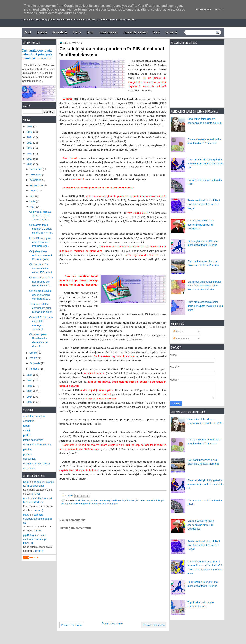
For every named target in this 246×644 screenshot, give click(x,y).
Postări (179, 332)
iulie (32, 196)
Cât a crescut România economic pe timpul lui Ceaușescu (201, 225)
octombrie (36, 180)
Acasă (28, 32)
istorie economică (146, 500)
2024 (30, 137)
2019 (30, 164)
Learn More (203, 9)
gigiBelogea (30, 535)
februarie (35, 363)
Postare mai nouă (71, 625)
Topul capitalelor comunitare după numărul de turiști (41, 308)
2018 (30, 375)
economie (29, 421)
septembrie (37, 185)
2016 (30, 386)
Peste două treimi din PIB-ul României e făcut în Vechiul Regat (204, 204)
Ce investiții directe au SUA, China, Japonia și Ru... (40, 216)
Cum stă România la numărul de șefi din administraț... (41, 282)
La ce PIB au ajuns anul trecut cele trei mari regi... (40, 242)
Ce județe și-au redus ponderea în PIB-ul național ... (41, 255)
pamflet (27, 449)
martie (34, 358)
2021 (30, 153)
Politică (77, 32)
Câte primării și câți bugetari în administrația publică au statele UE (205, 163)
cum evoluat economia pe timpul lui (35, 539)
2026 (30, 126)
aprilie (34, 353)
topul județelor (104, 504)
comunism (29, 468)
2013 (30, 402)
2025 (30, 132)
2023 (30, 143)
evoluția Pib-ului (127, 500)
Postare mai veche (154, 625)
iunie (33, 201)
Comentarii (181, 338)
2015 (30, 391)
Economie (42, 32)
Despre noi (171, 32)
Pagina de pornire (112, 623)
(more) (36, 494)
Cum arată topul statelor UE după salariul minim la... (41, 229)
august (34, 191)
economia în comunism (36, 464)
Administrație (60, 32)
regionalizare (88, 504)
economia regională (107, 500)
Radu (26, 482)
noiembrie (36, 175)
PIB (158, 500)
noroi (26, 498)
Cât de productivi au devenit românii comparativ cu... (41, 295)
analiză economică (85, 500)
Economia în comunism (135, 32)
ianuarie (35, 369)
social (26, 431)
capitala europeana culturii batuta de (37, 519)
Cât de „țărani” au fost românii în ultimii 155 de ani (41, 268)
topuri (115, 504)
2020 (30, 159)
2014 (30, 397)
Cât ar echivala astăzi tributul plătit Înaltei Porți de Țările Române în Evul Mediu (204, 286)
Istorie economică (108, 32)
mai (32, 207)
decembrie (36, 169)
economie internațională (37, 445)
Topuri (156, 32)
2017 (30, 380)
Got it (219, 9)
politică (27, 435)
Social (90, 32)
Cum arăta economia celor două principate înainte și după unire (205, 306)
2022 (30, 148)
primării (27, 454)
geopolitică (29, 459)
